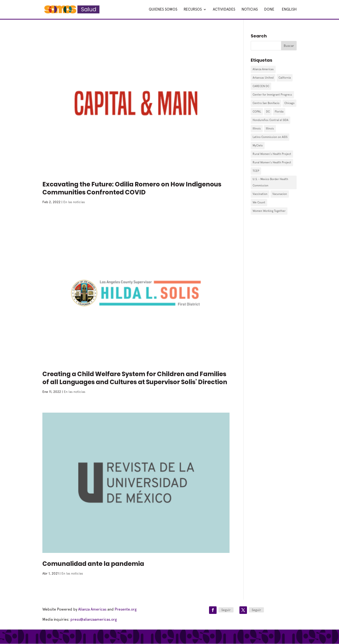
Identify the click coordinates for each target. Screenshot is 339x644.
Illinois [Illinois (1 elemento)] (257, 129)
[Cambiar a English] (289, 13)
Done (269, 10)
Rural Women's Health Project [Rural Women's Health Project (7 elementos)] (272, 162)
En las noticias (74, 202)
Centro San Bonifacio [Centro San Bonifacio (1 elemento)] (266, 103)
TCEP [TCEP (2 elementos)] (256, 171)
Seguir (226, 610)
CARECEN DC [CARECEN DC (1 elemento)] (261, 86)
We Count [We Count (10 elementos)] (259, 202)
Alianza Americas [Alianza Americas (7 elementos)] (263, 69)
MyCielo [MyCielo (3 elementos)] (258, 145)
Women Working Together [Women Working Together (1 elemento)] (269, 211)
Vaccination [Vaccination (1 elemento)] (260, 194)
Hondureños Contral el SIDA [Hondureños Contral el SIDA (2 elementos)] (270, 120)
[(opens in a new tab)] (136, 103)
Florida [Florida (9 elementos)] (279, 112)
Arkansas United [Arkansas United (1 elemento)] (263, 78)
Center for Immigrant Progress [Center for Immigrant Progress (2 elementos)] (272, 95)
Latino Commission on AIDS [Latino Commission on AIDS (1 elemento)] (270, 137)
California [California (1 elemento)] (285, 78)
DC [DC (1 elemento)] (268, 112)
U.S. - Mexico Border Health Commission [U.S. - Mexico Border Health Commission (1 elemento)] (270, 182)
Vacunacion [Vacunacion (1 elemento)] (280, 194)
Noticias (250, 10)
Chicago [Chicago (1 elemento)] (289, 103)
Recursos (193, 10)
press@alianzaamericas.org (94, 619)
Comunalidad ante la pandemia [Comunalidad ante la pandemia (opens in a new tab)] (93, 564)
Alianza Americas (92, 609)
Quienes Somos (163, 10)
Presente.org (126, 609)
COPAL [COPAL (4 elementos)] (257, 112)
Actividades (224, 10)
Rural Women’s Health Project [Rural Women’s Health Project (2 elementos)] (272, 154)
